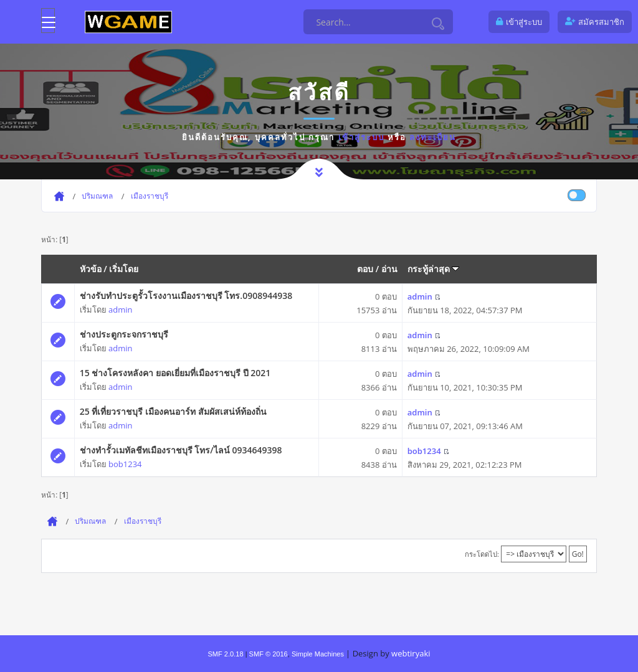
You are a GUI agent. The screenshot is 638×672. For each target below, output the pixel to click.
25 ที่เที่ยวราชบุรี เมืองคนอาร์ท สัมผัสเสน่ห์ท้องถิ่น (173, 411)
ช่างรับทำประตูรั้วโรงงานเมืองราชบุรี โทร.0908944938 (186, 296)
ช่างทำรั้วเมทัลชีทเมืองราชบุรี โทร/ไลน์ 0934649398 (181, 450)
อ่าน (389, 269)
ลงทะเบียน (433, 137)
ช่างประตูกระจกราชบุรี (124, 334)
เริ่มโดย (124, 269)
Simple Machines (318, 654)
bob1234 (125, 464)
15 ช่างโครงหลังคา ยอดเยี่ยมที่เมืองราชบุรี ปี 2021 (175, 373)
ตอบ (365, 269)
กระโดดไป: (482, 554)
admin (120, 310)
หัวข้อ (91, 269)
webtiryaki (411, 653)
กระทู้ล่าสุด (434, 269)
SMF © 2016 (269, 654)
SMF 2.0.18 (225, 654)
